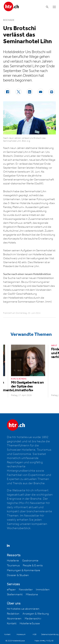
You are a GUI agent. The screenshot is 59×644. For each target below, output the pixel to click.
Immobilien (43, 590)
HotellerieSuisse (30, 624)
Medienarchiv (33, 619)
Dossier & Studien (18, 575)
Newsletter (26, 590)
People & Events (33, 566)
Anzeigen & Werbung (36, 614)
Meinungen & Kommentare (24, 570)
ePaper (11, 590)
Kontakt (12, 624)
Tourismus (13, 566)
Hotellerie (13, 561)
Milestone (32, 595)
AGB (34, 634)
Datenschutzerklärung (50, 634)
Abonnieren (14, 619)
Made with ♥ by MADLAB (44, 641)
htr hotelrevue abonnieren (23, 609)
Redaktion (13, 614)
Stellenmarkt (15, 595)
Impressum (21, 634)
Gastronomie (30, 561)
